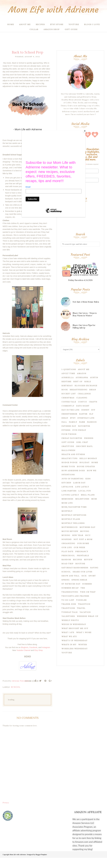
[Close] (85, 131)
